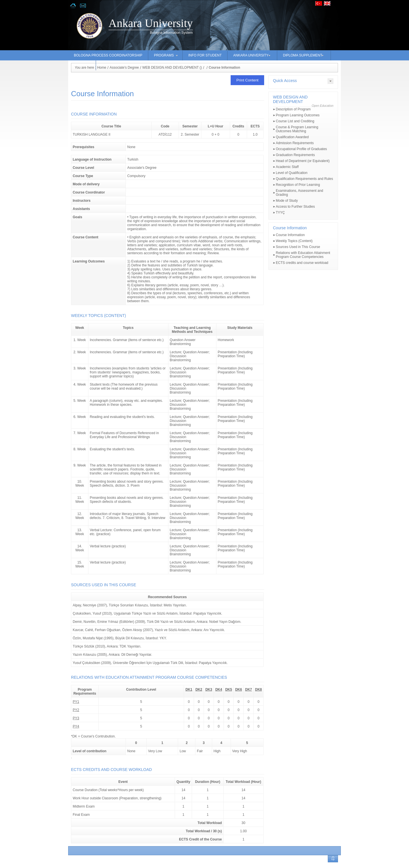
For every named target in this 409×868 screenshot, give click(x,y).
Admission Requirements (295, 143)
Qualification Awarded (292, 137)
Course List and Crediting (295, 121)
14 (243, 790)
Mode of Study (287, 201)
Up (333, 859)
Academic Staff (287, 167)
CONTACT (82, 65)
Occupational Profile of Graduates (301, 149)
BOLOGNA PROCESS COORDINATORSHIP (108, 55)
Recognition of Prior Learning (298, 185)
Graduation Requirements (295, 155)
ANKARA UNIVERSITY (251, 55)
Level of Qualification (292, 173)
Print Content (247, 80)
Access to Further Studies (295, 207)
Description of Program (293, 109)
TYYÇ (280, 213)
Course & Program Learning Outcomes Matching (297, 129)
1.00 (243, 831)
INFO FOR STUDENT (205, 55)
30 (243, 823)
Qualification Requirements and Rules (304, 179)
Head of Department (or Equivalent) (303, 161)
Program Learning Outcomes (298, 115)
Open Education (323, 106)
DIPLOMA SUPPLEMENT (302, 55)
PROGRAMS (164, 55)
